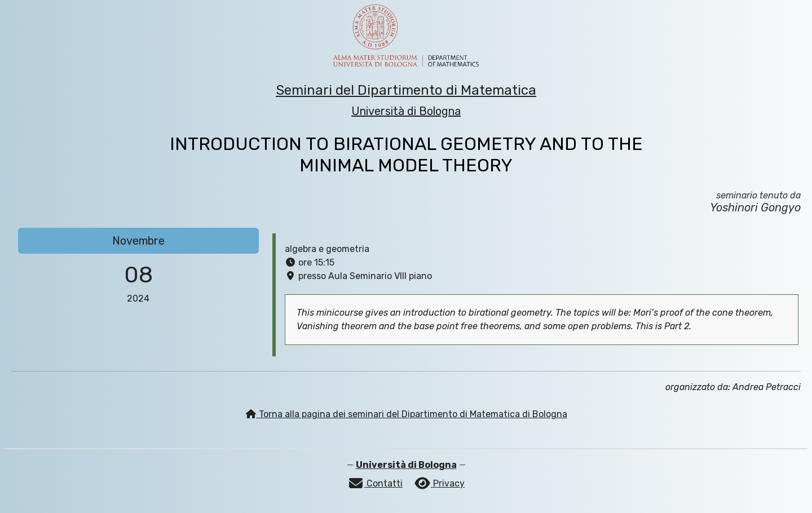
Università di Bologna (406, 111)
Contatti (375, 483)
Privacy (439, 483)
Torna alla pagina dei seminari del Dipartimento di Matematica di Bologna (406, 414)
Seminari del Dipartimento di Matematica (406, 90)
